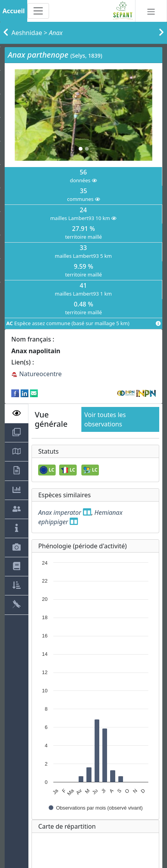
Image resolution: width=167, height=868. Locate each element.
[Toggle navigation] (38, 11)
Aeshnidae (27, 33)
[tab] (17, 414)
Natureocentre (37, 374)
